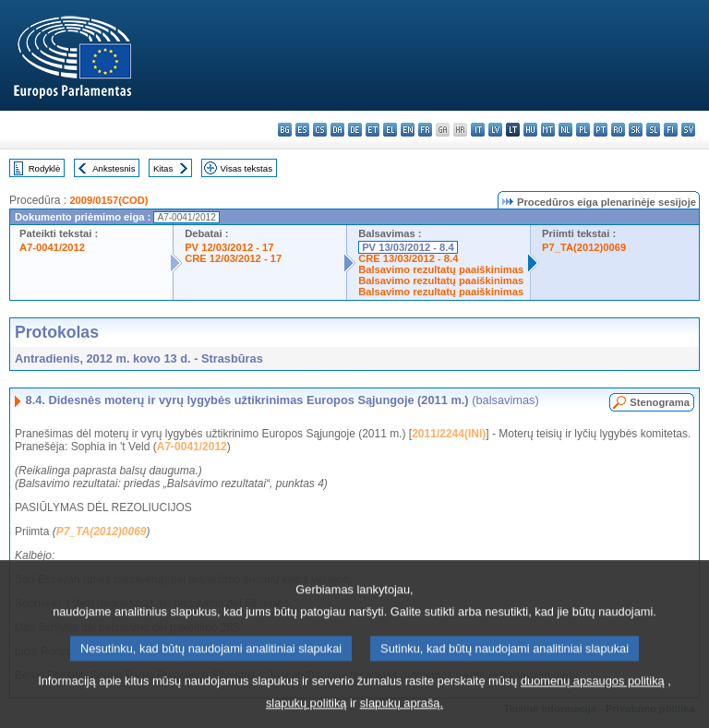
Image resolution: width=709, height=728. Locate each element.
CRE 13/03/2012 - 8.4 (408, 258)
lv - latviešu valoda (495, 130)
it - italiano (478, 130)
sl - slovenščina (653, 130)
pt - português (601, 130)
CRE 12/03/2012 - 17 (233, 258)
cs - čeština (320, 130)
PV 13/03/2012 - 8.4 (408, 247)
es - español (302, 130)
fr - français (425, 130)
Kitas (163, 168)
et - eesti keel (373, 130)
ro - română (618, 130)
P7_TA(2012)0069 (584, 247)
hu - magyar (530, 130)
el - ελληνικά (390, 130)
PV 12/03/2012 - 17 (229, 247)
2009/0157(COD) (108, 200)
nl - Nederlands (565, 130)
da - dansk (337, 130)
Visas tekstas (246, 168)
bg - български (285, 130)
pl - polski (583, 130)
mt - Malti (548, 130)
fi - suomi (671, 130)
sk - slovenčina (636, 130)
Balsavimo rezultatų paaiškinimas (441, 269)
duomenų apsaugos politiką (593, 695)
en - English (408, 130)
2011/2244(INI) (449, 434)
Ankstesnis (114, 168)
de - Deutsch (355, 130)
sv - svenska (688, 130)
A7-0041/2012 (52, 247)
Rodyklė (45, 168)
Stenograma (660, 402)
